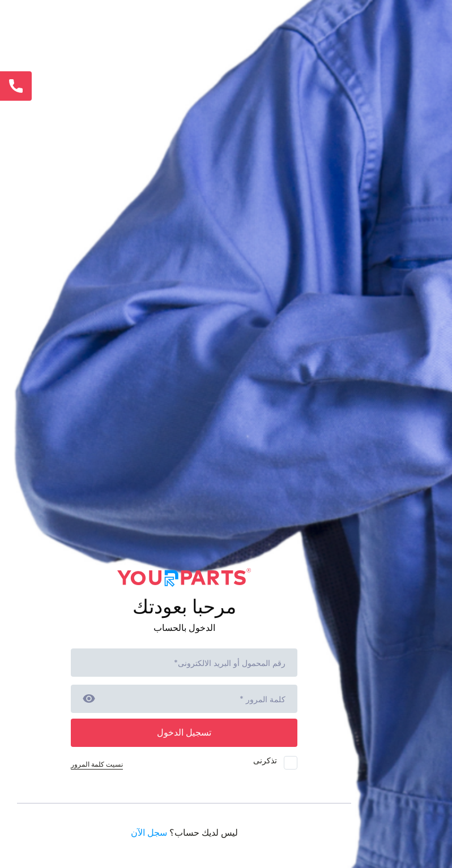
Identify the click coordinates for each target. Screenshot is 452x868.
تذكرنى (275, 762)
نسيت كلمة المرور (97, 764)
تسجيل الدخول (184, 732)
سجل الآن (149, 833)
